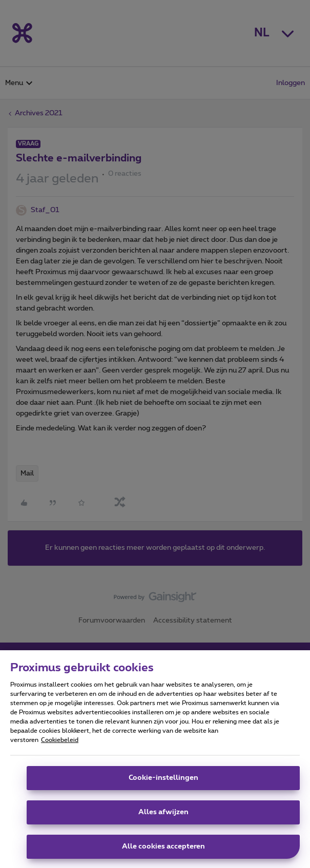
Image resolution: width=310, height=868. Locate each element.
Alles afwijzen (163, 818)
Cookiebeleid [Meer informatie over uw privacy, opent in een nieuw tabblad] (60, 746)
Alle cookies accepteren (163, 852)
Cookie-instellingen (163, 783)
